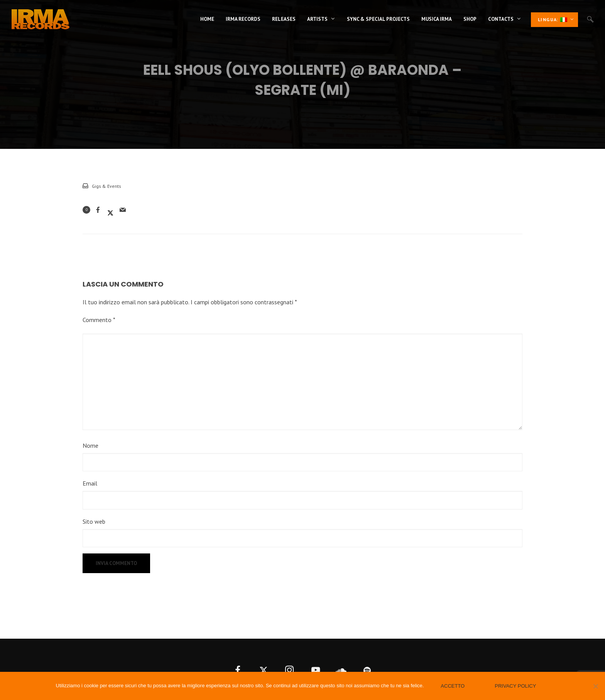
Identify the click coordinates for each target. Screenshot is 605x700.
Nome (90, 445)
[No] (595, 686)
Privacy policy (515, 686)
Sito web (94, 521)
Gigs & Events (106, 186)
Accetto (453, 686)
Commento (99, 320)
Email (90, 483)
